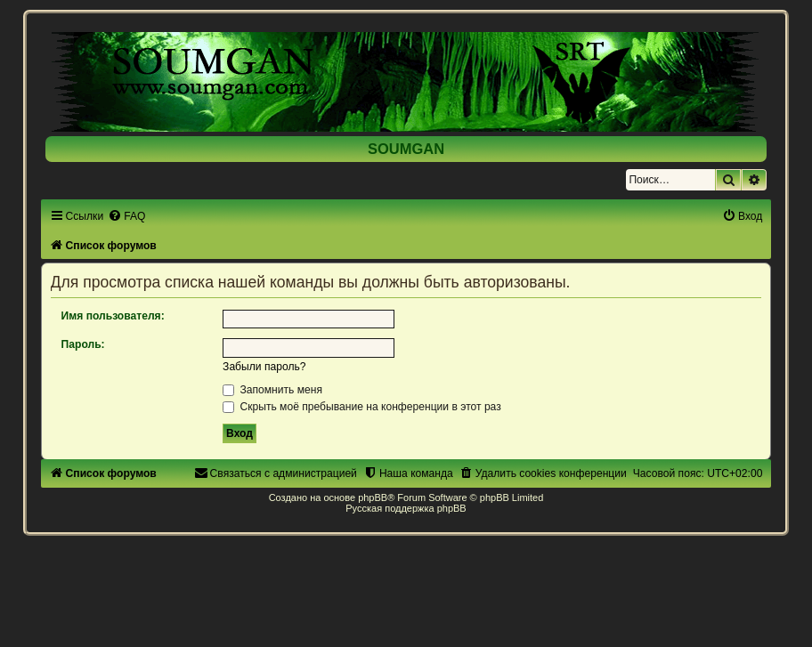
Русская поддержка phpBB (406, 508)
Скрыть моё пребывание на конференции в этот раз (362, 407)
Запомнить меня (272, 390)
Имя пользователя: (113, 316)
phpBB (373, 497)
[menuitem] (126, 216)
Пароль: (83, 344)
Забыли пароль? (264, 367)
